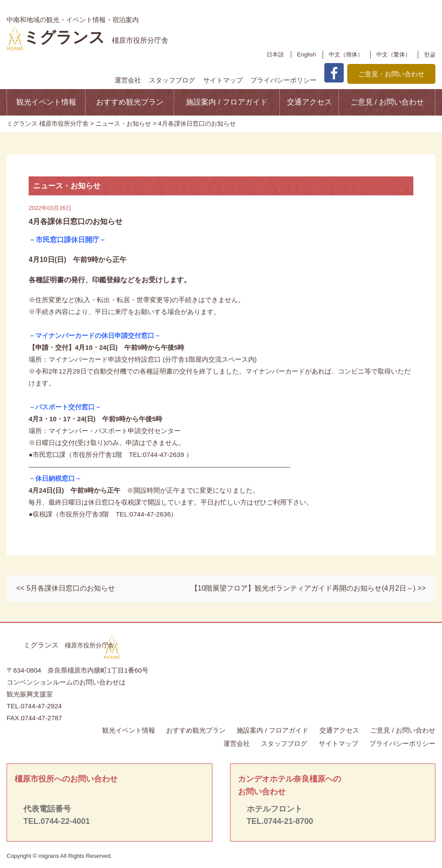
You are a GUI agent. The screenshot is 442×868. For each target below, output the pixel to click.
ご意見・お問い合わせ (391, 74)
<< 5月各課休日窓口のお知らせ (66, 588)
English (306, 54)
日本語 (275, 54)
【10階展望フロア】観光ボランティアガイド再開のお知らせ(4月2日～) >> (308, 588)
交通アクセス (309, 102)
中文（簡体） (346, 54)
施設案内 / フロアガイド (227, 102)
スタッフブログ (172, 80)
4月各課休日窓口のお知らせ (76, 222)
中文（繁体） (394, 54)
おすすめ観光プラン (130, 102)
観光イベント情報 (46, 102)
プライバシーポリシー (283, 80)
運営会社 (128, 80)
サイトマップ (223, 80)
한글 (430, 54)
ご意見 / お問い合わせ (387, 102)
